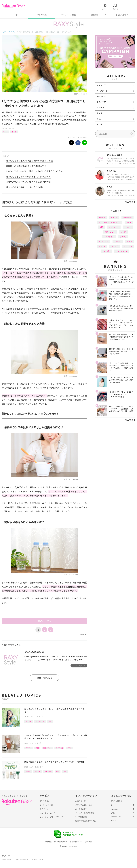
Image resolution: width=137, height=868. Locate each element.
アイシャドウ (114, 227)
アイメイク (101, 96)
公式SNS (94, 15)
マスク (69, 748)
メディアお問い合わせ (84, 805)
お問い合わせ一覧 (22, 859)
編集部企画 (48, 772)
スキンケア (12, 128)
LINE (113, 813)
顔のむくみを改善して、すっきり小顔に (25, 187)
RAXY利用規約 (81, 817)
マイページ (44, 809)
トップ (15, 15)
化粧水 (130, 241)
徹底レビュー (47, 748)
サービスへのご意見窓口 (85, 813)
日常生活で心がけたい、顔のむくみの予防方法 (28, 182)
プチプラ (123, 237)
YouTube (114, 821)
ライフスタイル (122, 251)
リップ (123, 232)
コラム (99, 119)
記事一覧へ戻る (44, 678)
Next (83, 635)
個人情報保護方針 (61, 842)
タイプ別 (107, 251)
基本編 (129, 222)
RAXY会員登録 (116, 801)
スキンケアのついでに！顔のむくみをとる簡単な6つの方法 (34, 171)
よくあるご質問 (122, 15)
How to (5, 132)
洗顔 (50, 721)
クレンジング (40, 721)
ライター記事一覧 (79, 666)
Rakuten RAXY (13, 6)
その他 (99, 124)
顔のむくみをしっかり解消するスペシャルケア (28, 177)
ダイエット (128, 246)
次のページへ (44, 621)
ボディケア (101, 102)
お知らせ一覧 (80, 801)
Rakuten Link (116, 817)
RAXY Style (42, 15)
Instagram (115, 809)
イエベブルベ (104, 241)
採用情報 (89, 842)
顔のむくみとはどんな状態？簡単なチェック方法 (29, 161)
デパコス (102, 246)
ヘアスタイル (109, 237)
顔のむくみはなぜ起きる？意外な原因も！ (26, 166)
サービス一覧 (6, 859)
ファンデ (115, 246)
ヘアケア (100, 108)
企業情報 (48, 842)
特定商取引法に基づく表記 (86, 821)
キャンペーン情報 (68, 15)
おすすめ (29, 721)
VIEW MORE (130, 202)
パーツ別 (118, 241)
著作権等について (76, 842)
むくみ (14, 132)
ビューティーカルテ (47, 813)
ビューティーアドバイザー (50, 817)
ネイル (99, 113)
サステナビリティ (39, 859)
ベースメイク (102, 91)
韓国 (37, 748)
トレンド (128, 227)
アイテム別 (59, 748)
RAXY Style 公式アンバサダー (110, 222)
